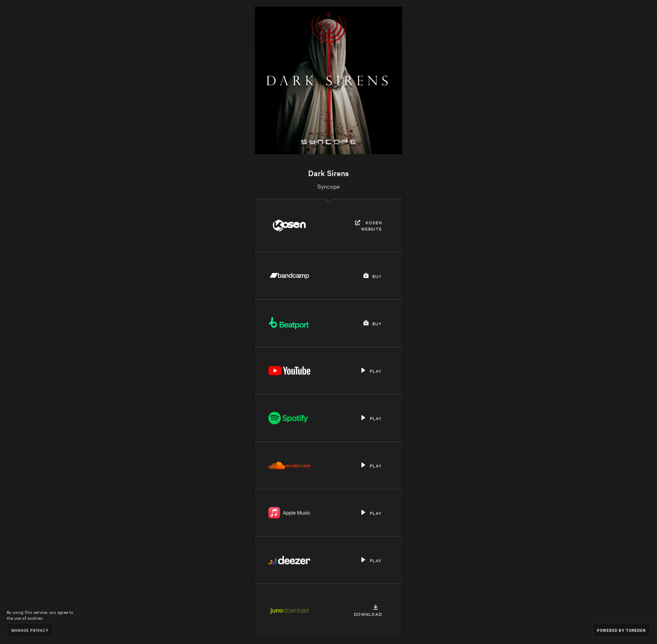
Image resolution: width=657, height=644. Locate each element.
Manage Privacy (30, 630)
